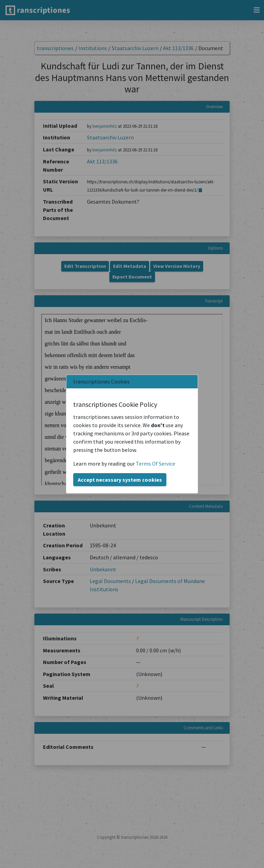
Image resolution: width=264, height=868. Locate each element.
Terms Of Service (156, 464)
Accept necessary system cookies (120, 480)
